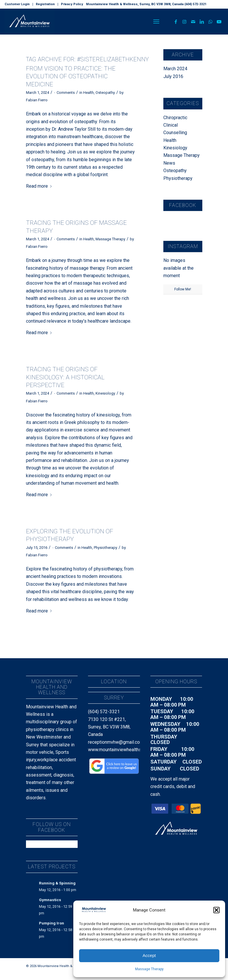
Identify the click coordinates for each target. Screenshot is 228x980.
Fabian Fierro (37, 100)
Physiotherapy (105, 548)
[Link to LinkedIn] (202, 22)
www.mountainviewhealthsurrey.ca (122, 750)
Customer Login (17, 4)
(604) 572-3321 (104, 712)
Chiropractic (175, 118)
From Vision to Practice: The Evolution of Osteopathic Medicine (71, 76)
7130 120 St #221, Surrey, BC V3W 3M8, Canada (109, 727)
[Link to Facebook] (176, 22)
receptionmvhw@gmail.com (116, 742)
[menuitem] (19, 4)
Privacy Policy (72, 4)
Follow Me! (183, 289)
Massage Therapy (149, 969)
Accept (149, 955)
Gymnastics (50, 900)
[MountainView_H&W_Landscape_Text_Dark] (29, 22)
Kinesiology (105, 393)
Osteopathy (105, 93)
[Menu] (156, 22)
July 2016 (173, 76)
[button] (216, 910)
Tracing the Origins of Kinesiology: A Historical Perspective (65, 377)
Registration (45, 4)
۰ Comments (64, 93)
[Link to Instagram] (184, 22)
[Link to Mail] (193, 22)
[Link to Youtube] (219, 22)
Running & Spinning (57, 883)
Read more (40, 186)
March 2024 (175, 69)
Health (88, 93)
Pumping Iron (52, 923)
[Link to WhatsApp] (210, 22)
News (169, 163)
